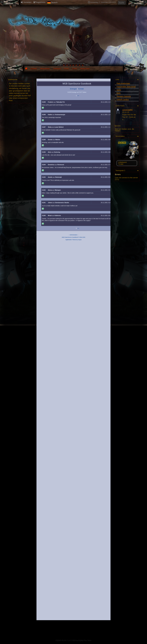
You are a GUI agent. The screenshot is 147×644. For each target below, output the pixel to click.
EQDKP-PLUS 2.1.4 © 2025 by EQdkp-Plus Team (73, 641)
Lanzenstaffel (127, 110)
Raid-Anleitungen (123, 83)
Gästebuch (57, 69)
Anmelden (26, 2)
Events (75, 69)
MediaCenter (85, 69)
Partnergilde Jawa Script (126, 87)
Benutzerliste (45, 69)
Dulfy (119, 93)
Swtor (119, 90)
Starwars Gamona (124, 96)
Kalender (34, 69)
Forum (66, 69)
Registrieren (39, 2)
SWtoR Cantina (123, 100)
